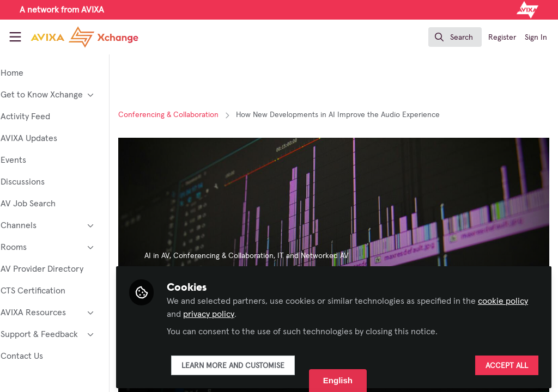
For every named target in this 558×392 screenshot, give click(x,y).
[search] (455, 37)
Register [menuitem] (502, 38)
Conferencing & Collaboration (198, 115)
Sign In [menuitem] (536, 38)
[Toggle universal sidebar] (15, 37)
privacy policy (263, 311)
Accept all (507, 363)
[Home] (72, 37)
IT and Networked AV (343, 256)
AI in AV (187, 256)
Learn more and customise (263, 363)
